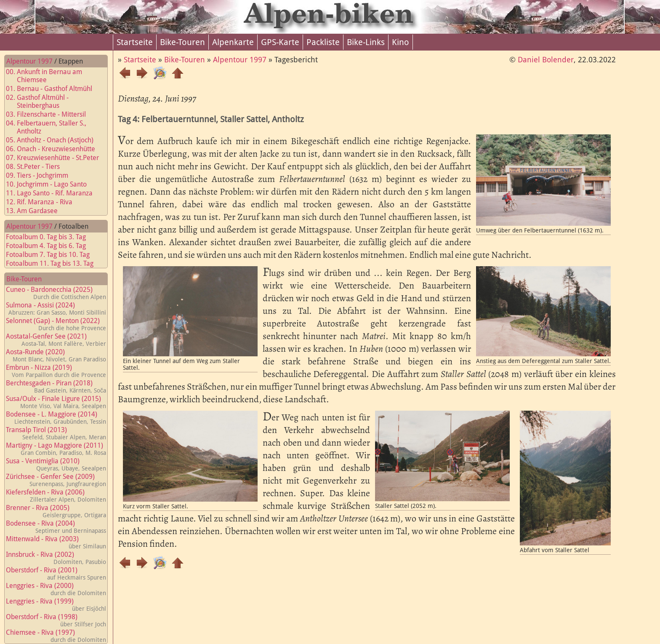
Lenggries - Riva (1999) (56, 605)
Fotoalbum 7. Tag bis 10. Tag (53, 255)
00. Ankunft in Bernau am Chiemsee (49, 76)
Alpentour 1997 (29, 61)
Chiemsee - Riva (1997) (56, 636)
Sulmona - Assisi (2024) (56, 309)
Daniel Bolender (546, 60)
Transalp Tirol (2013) (56, 433)
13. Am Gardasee (37, 211)
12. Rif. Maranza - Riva (44, 202)
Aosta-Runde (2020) (56, 355)
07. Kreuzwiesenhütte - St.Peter (57, 158)
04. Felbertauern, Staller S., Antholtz (51, 127)
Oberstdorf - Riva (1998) (56, 620)
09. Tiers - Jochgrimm (42, 175)
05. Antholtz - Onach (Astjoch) (55, 140)
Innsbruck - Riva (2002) (56, 558)
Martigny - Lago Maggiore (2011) (56, 449)
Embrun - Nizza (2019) (56, 371)
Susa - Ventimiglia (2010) (56, 464)
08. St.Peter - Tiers (38, 167)
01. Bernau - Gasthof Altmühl (54, 89)
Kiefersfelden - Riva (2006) (56, 496)
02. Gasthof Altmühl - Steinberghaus (42, 102)
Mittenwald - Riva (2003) (56, 542)
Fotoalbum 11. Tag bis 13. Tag (55, 263)
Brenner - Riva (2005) (56, 511)
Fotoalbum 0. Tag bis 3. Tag (51, 237)
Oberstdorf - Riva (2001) (56, 573)
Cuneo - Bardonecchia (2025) (56, 293)
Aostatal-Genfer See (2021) (56, 340)
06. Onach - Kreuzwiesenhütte (56, 149)
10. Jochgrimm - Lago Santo (51, 184)
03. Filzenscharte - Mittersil (51, 114)
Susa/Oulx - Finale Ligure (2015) (56, 402)
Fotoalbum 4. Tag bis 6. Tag (51, 246)
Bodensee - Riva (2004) (56, 527)
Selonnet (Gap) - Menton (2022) (56, 324)
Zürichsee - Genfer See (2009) (56, 480)
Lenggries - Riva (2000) (56, 589)
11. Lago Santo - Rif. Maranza (54, 193)
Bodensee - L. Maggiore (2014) (56, 418)
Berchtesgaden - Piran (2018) (56, 386)
